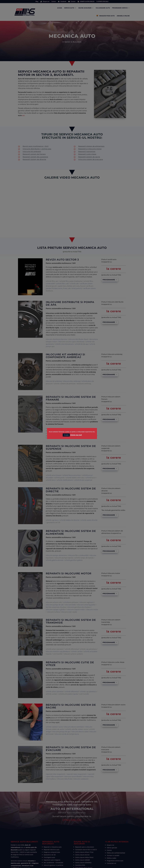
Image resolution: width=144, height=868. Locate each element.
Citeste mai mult (76, 435)
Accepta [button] (66, 435)
